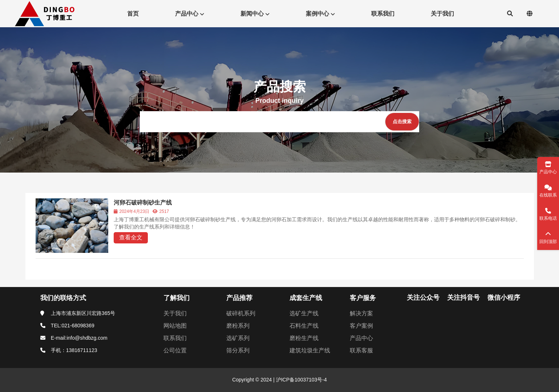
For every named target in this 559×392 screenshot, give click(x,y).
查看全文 (131, 237)
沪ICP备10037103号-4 (301, 380)
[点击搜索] (402, 122)
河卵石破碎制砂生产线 (143, 203)
